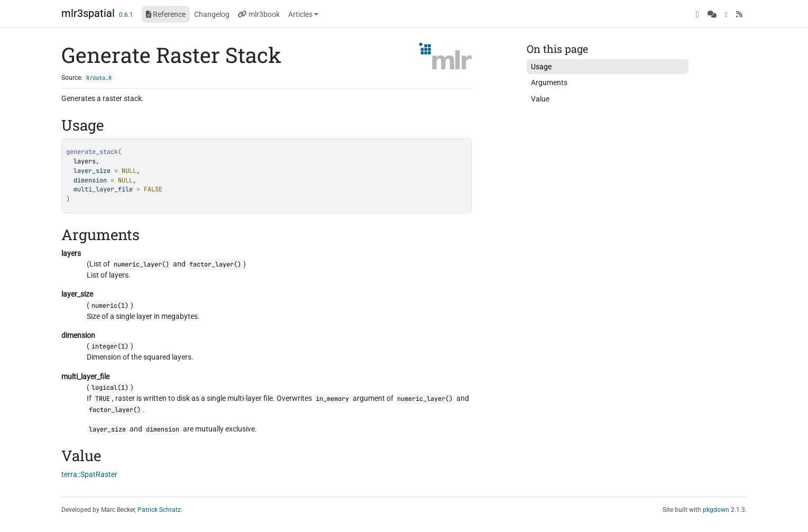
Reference (166, 14)
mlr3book (259, 14)
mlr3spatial (88, 13)
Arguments (549, 82)
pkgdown (716, 510)
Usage (541, 67)
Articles (300, 14)
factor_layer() (215, 264)
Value (540, 99)
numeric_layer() (141, 264)
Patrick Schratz (159, 510)
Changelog (212, 14)
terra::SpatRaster (89, 474)
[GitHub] (697, 14)
